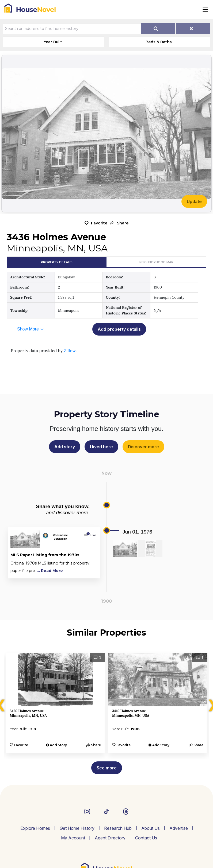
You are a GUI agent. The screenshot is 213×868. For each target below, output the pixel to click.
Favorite (99, 223)
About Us (151, 828)
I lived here (101, 447)
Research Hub (118, 828)
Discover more (143, 447)
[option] (55, 703)
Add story (65, 447)
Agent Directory (110, 838)
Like (92, 535)
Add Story (58, 745)
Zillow (70, 351)
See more (107, 768)
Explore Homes (35, 828)
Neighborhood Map (156, 262)
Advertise (179, 828)
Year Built (53, 42)
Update (194, 201)
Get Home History (77, 828)
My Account (73, 838)
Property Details (57, 262)
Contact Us (146, 838)
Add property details (119, 329)
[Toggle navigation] (205, 10)
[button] (119, 223)
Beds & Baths (159, 42)
